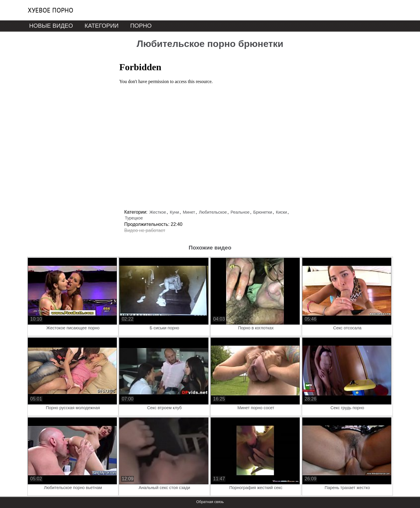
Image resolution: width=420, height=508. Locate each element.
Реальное (240, 212)
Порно (141, 26)
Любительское (213, 212)
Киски (281, 212)
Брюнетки (263, 212)
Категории (101, 26)
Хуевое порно (50, 10)
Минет (189, 212)
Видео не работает (145, 230)
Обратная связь (210, 502)
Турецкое (134, 218)
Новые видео (51, 26)
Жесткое (158, 212)
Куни (174, 212)
